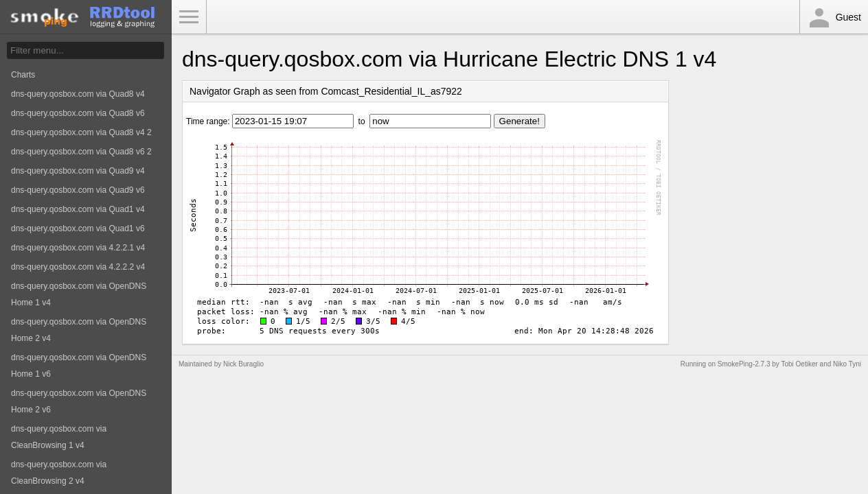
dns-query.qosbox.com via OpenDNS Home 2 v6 (79, 401)
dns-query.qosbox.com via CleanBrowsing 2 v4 (59, 473)
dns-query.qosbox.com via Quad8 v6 (78, 113)
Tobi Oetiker (799, 364)
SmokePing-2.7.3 (744, 364)
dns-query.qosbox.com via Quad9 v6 (78, 190)
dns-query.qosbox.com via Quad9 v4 (78, 171)
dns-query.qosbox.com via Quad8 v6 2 (81, 152)
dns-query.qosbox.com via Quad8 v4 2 (81, 132)
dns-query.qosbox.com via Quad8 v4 (78, 94)
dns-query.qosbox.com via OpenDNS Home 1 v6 (79, 366)
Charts (23, 75)
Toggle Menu (189, 17)
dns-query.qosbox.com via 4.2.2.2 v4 (78, 267)
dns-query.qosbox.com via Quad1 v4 (78, 209)
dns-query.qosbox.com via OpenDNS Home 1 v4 (79, 294)
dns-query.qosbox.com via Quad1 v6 (78, 228)
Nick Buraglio (243, 364)
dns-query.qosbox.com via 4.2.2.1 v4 (78, 248)
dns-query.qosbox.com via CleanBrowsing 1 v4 (59, 437)
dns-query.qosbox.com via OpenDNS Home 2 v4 (79, 330)
